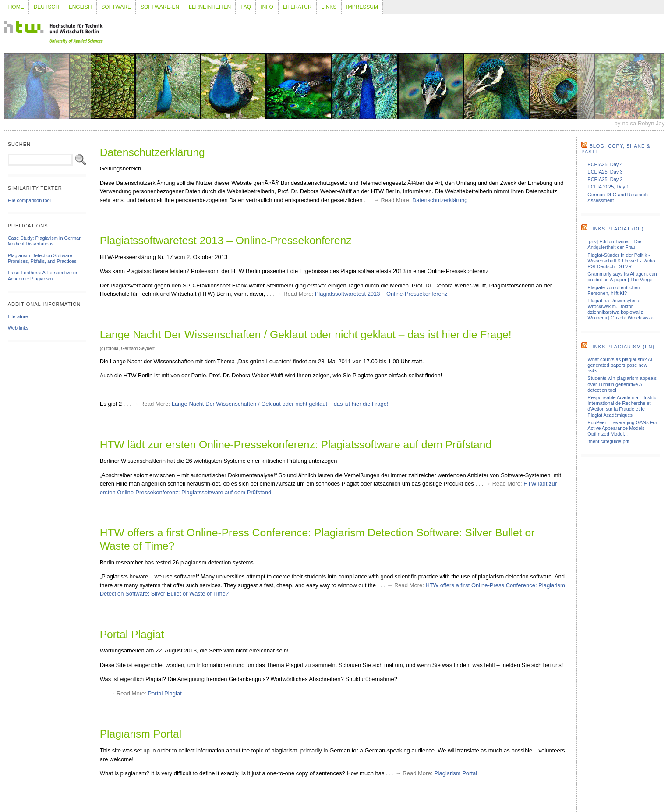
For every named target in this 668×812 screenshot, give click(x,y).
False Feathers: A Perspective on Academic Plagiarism (43, 275)
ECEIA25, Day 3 (605, 172)
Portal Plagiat (132, 634)
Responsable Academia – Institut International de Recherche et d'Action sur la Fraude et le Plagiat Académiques (622, 406)
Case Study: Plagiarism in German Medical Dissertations (45, 241)
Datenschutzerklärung (152, 152)
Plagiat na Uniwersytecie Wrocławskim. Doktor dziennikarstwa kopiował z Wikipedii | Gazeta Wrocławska (620, 309)
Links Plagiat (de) (616, 229)
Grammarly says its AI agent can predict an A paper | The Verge (622, 277)
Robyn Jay (651, 123)
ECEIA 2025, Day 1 (608, 187)
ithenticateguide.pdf (608, 441)
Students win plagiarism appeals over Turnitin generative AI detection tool (622, 384)
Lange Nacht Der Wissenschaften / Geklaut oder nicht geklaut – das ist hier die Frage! (306, 335)
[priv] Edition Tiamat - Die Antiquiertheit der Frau (614, 244)
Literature (18, 316)
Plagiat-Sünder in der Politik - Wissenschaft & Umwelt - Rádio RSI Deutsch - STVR (621, 261)
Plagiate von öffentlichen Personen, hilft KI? (614, 290)
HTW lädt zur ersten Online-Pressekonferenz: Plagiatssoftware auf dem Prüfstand (296, 445)
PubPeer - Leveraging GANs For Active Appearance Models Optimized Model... (622, 428)
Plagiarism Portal (141, 734)
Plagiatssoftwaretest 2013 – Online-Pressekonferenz (226, 240)
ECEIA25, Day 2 (605, 179)
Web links (18, 328)
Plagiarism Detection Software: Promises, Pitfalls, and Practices (42, 258)
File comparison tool (29, 200)
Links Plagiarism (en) (622, 347)
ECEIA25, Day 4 (605, 164)
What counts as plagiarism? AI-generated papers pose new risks (621, 365)
